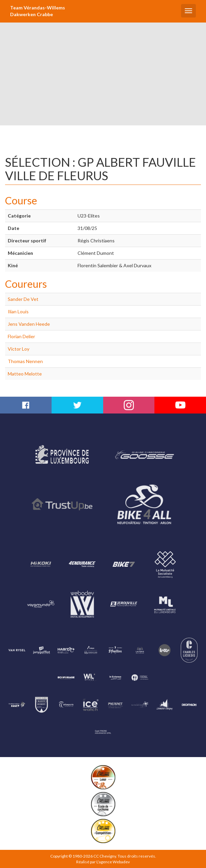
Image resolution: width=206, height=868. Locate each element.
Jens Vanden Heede (29, 324)
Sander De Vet (23, 299)
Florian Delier (21, 336)
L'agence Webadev (113, 862)
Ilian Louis (18, 311)
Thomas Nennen (25, 361)
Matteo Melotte (25, 374)
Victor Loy (19, 349)
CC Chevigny (105, 856)
